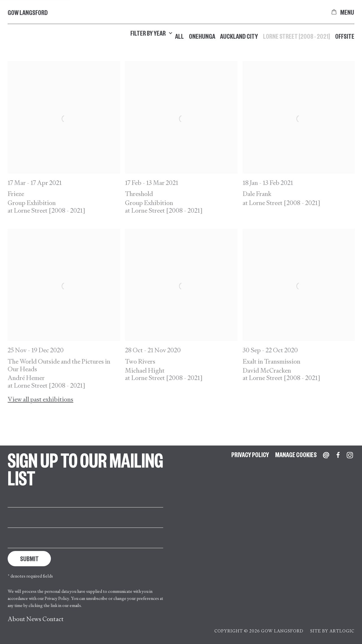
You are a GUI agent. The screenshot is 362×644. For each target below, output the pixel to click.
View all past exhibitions (40, 400)
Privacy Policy (57, 598)
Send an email (326, 455)
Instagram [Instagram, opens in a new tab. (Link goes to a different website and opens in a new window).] (350, 455)
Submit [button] (29, 558)
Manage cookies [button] (296, 454)
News (34, 619)
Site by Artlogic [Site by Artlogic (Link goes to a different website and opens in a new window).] (332, 631)
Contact (53, 619)
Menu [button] (347, 12)
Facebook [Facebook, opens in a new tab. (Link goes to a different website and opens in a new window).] (338, 455)
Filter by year (151, 33)
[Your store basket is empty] (334, 12)
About (16, 619)
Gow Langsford (28, 12)
